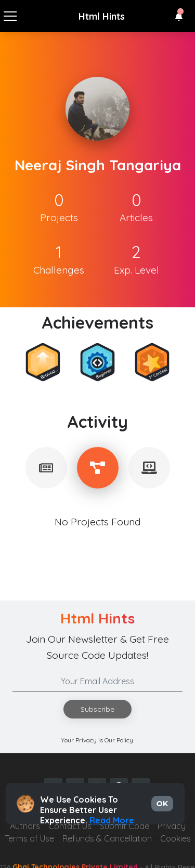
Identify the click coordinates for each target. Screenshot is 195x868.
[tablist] (46, 468)
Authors (25, 826)
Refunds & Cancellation (107, 838)
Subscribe (97, 709)
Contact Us (70, 826)
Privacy (172, 826)
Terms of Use (29, 838)
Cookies (175, 838)
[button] (179, 17)
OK (162, 804)
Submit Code (125, 826)
